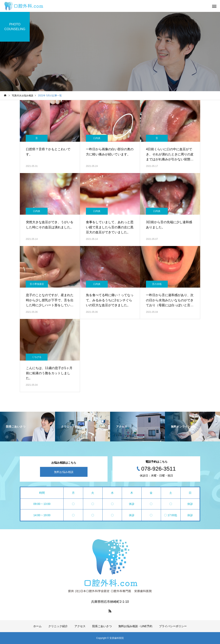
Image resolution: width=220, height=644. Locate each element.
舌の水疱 (157, 284)
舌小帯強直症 (37, 284)
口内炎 (97, 138)
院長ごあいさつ (102, 626)
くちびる (37, 357)
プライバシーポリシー (173, 626)
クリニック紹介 (58, 626)
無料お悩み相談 (64, 472)
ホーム (37, 626)
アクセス (80, 626)
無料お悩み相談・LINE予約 (135, 626)
